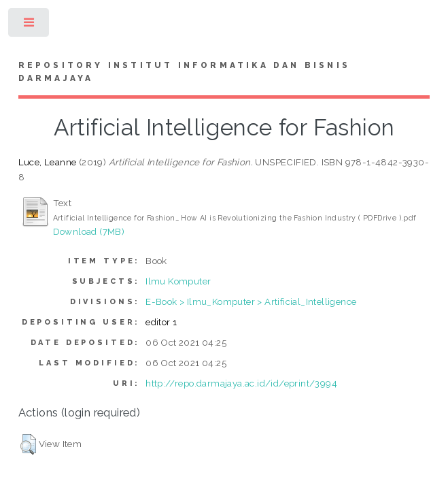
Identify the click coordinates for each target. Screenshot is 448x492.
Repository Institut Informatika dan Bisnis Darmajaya (184, 72)
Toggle (30, 26)
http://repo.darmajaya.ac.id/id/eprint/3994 (241, 383)
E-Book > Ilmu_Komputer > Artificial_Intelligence (251, 301)
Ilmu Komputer (178, 281)
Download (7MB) (89, 231)
